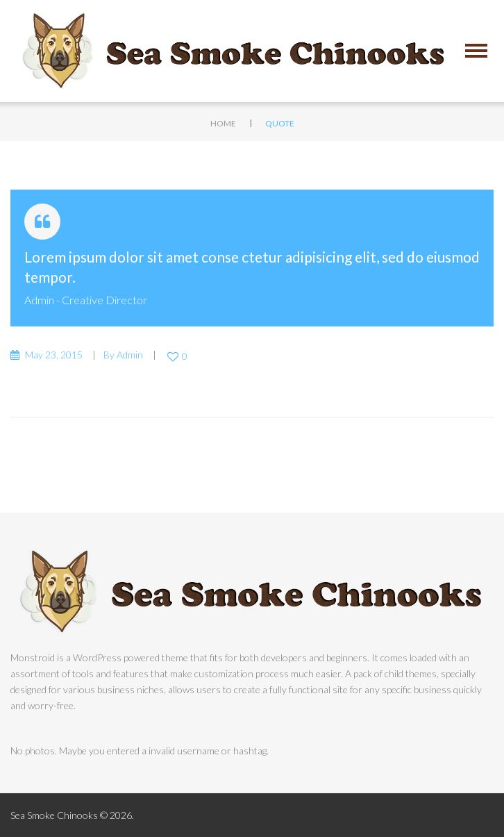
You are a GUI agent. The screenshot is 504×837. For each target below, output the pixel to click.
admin (39, 300)
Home (223, 123)
